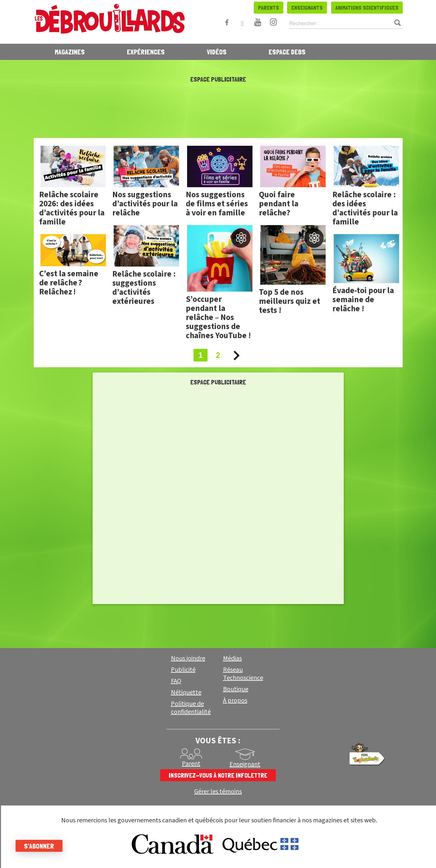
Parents (268, 8)
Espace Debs (287, 52)
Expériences (146, 52)
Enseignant (245, 764)
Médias (232, 658)
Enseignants (307, 8)
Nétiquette (186, 692)
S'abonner (40, 846)
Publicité (183, 670)
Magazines (70, 52)
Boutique (236, 689)
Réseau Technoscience (243, 674)
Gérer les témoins (218, 792)
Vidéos (217, 52)
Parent (191, 764)
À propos (235, 701)
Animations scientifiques (367, 8)
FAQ (176, 681)
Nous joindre (188, 658)
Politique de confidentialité (191, 708)
